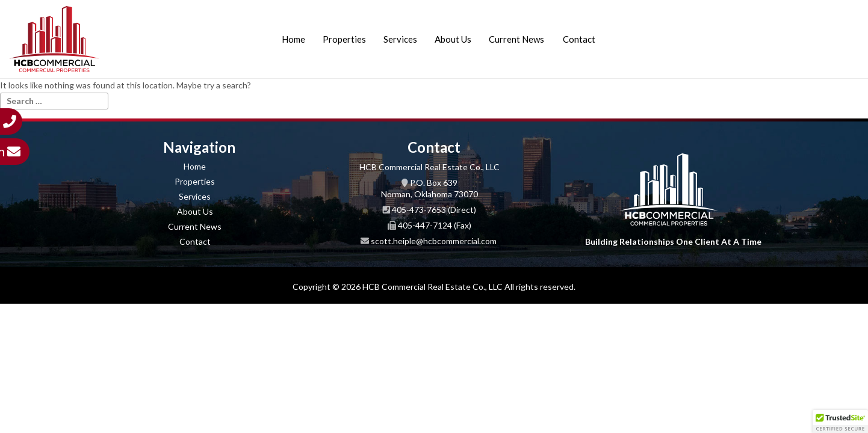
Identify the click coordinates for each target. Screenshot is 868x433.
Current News (516, 39)
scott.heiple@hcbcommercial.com (434, 241)
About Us (453, 39)
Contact (579, 39)
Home (293, 39)
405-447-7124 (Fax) (435, 225)
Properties (344, 39)
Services (400, 39)
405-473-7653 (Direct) (434, 210)
